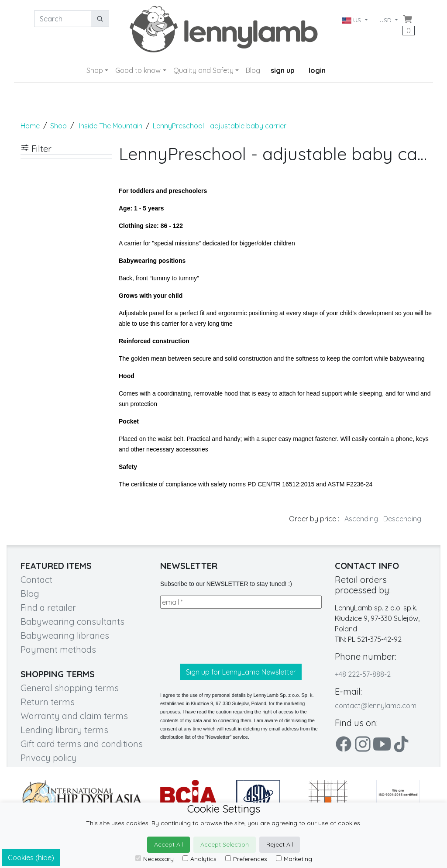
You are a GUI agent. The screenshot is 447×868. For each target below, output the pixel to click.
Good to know (138, 70)
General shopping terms (70, 688)
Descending (402, 519)
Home (30, 126)
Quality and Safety (203, 70)
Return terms (48, 702)
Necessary (155, 859)
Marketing (294, 859)
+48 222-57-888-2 (363, 674)
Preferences (246, 859)
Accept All (168, 844)
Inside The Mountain (111, 126)
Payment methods (58, 649)
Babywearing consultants (72, 622)
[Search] (63, 19)
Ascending (361, 519)
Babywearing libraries (65, 635)
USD (386, 20)
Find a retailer (48, 608)
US (352, 20)
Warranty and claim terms (74, 716)
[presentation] (227, 636)
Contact (36, 580)
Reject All (280, 844)
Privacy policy (49, 758)
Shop (95, 70)
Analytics (199, 859)
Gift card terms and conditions (82, 744)
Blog (253, 70)
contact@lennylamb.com (376, 706)
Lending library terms (64, 730)
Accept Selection (225, 844)
